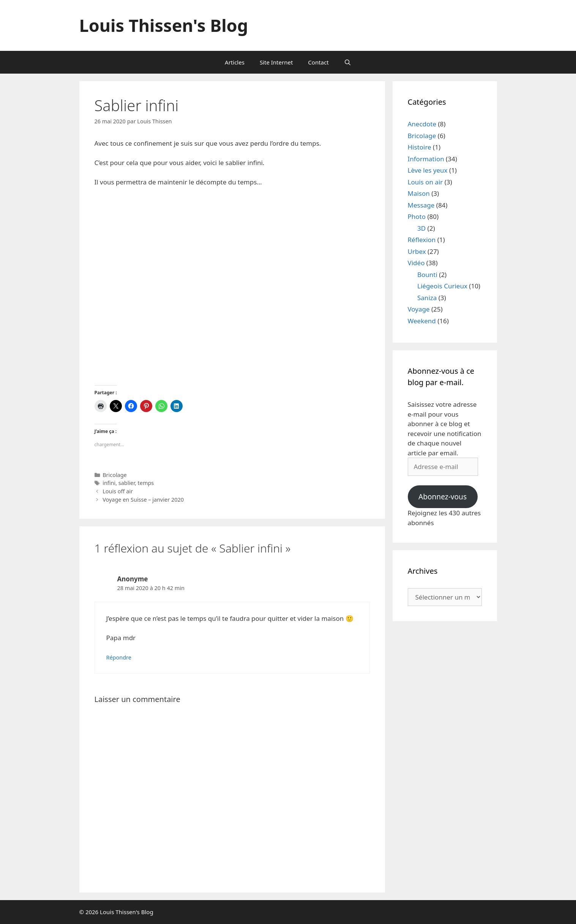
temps (146, 483)
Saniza (427, 298)
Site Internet (276, 62)
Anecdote (422, 124)
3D (421, 228)
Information (426, 159)
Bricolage (115, 475)
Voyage (419, 309)
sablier (127, 483)
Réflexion (422, 240)
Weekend (422, 321)
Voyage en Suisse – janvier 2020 (143, 500)
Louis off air (118, 491)
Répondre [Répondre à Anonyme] (119, 657)
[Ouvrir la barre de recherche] (348, 62)
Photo (417, 216)
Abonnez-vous (443, 497)
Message (421, 205)
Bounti (427, 275)
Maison (419, 193)
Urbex (417, 251)
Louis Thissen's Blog (164, 25)
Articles (235, 62)
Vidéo (416, 263)
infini (109, 483)
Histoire (420, 147)
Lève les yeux (428, 170)
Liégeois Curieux (442, 286)
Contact (318, 62)
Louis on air (425, 182)
